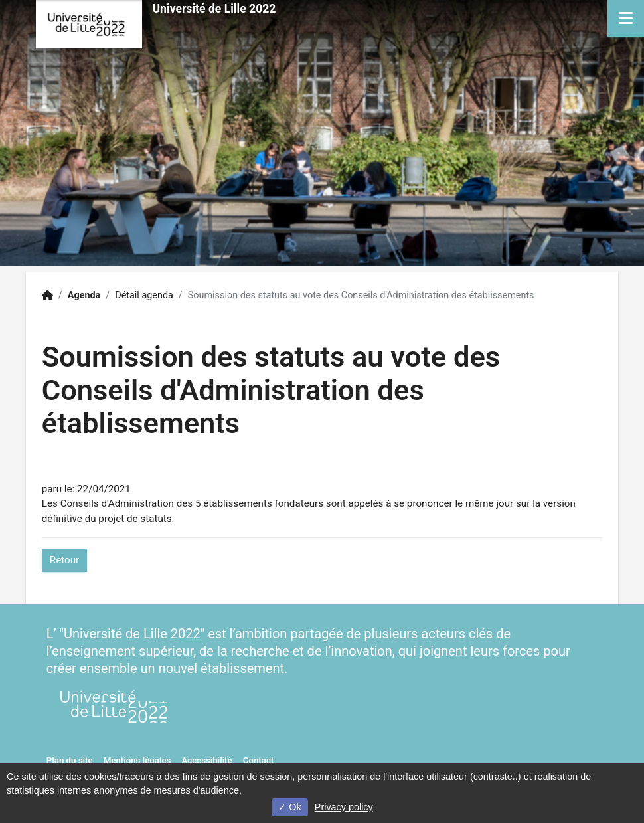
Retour (64, 560)
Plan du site (70, 760)
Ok (289, 807)
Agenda (84, 295)
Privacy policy (344, 807)
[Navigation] (626, 18)
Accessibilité (206, 760)
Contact (259, 760)
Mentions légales (137, 760)
